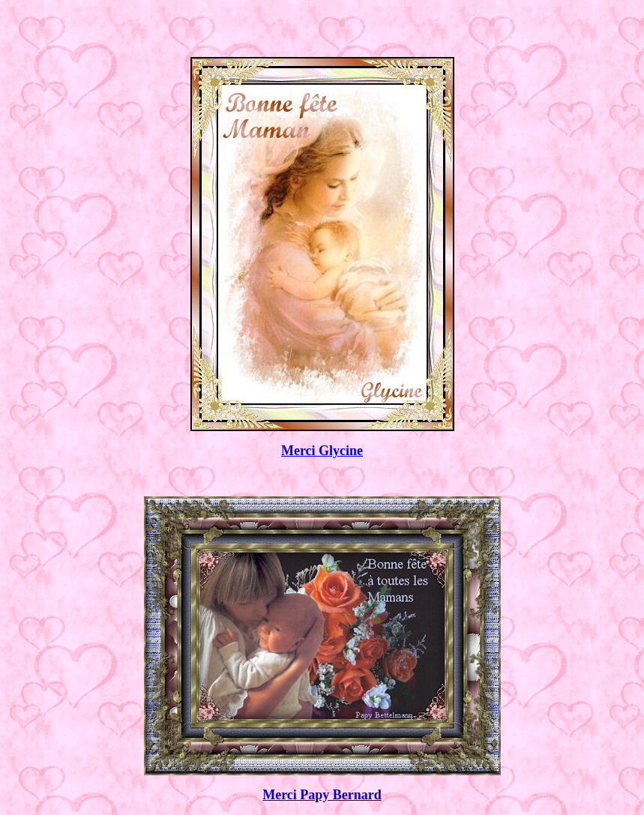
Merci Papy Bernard (322, 795)
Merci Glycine (322, 451)
